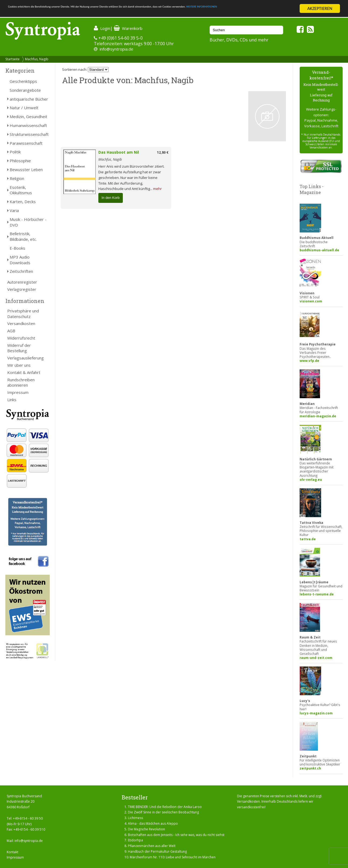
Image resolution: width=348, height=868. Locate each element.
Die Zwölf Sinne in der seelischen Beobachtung (163, 812)
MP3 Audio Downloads (20, 260)
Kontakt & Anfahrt (24, 372)
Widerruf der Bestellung (19, 348)
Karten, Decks (23, 202)
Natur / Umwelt (24, 108)
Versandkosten (21, 323)
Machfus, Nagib (37, 59)
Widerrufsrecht (21, 338)
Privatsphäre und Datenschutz (23, 314)
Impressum (18, 392)
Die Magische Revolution (146, 829)
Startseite (12, 59)
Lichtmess (135, 818)
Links (12, 400)
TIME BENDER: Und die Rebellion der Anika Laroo (165, 807)
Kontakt (12, 852)
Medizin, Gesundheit (28, 117)
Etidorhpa (135, 840)
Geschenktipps (23, 81)
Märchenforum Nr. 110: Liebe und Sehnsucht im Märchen (173, 857)
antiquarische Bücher (29, 99)
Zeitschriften (21, 271)
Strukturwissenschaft (29, 134)
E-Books (17, 248)
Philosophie (20, 161)
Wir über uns (19, 365)
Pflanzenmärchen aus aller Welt (152, 846)
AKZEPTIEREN (320, 8)
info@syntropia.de (116, 49)
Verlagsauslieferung (26, 358)
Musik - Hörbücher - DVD (28, 222)
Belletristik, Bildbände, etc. (23, 236)
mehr (157, 189)
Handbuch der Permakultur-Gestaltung (157, 851)
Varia (14, 210)
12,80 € (163, 152)
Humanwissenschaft (28, 125)
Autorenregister (22, 282)
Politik (15, 152)
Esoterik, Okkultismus (21, 190)
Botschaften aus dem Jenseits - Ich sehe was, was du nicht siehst (176, 835)
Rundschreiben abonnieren (21, 382)
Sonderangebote (25, 90)
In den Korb (111, 198)
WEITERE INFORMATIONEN (33, 13)
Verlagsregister (22, 289)
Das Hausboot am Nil (119, 152)
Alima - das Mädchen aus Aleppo (153, 823)
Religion (17, 178)
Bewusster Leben (26, 170)
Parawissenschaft (26, 143)
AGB (11, 331)
